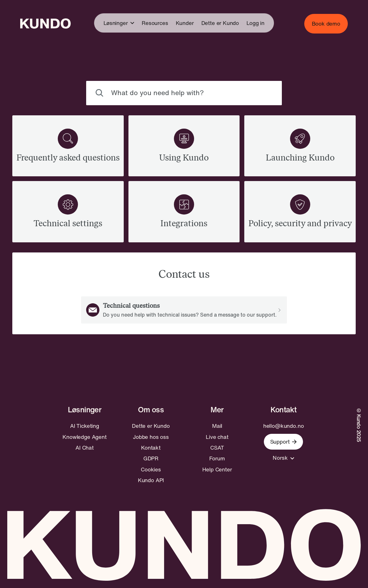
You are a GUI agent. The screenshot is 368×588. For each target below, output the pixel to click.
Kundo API (151, 480)
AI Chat (85, 448)
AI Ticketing (85, 426)
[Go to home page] (45, 24)
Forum (217, 458)
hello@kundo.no (284, 426)
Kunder (185, 23)
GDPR (151, 458)
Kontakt (151, 448)
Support (284, 442)
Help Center (217, 470)
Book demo (326, 24)
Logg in (255, 23)
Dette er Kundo (220, 23)
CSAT (217, 448)
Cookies (151, 470)
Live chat (217, 437)
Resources (155, 23)
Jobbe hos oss (151, 437)
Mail (217, 426)
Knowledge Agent (84, 437)
